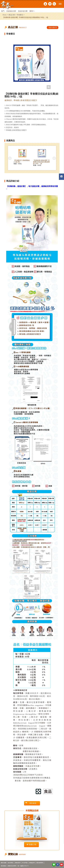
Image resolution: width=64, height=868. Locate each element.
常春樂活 (20, 15)
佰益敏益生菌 (11, 11)
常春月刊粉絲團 (62, 176)
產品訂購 (12, 15)
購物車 (50, 4)
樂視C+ (32, 11)
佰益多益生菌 (23, 11)
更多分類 (53, 28)
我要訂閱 (31, 844)
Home (5, 15)
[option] (32, 63)
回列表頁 (31, 803)
